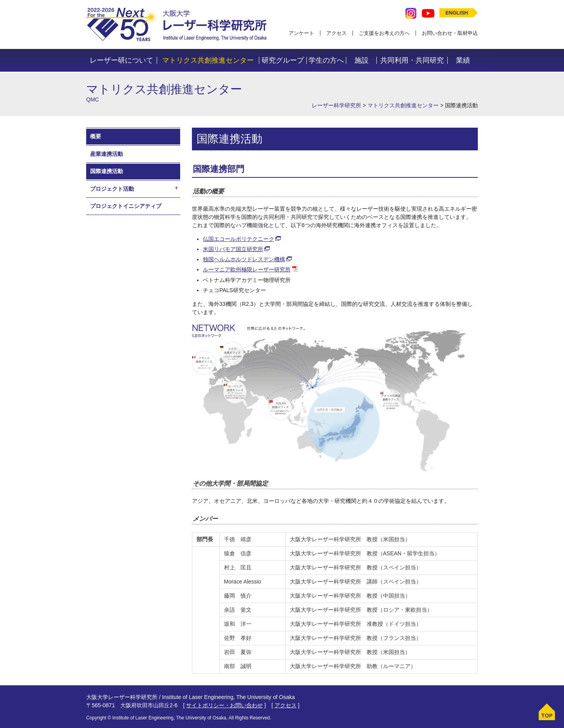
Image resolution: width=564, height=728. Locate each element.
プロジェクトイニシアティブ (126, 206)
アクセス (336, 33)
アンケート (301, 33)
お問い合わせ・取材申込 (450, 33)
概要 (96, 136)
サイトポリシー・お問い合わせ (224, 705)
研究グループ (283, 60)
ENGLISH (457, 13)
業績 (463, 60)
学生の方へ (326, 60)
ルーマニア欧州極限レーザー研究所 (247, 269)
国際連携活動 (107, 171)
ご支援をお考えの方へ (384, 33)
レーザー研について (121, 60)
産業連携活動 (107, 154)
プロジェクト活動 (112, 189)
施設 (362, 60)
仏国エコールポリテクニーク (239, 239)
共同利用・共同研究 (412, 60)
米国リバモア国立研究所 (233, 249)
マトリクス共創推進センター (208, 60)
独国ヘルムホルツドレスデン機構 (244, 259)
